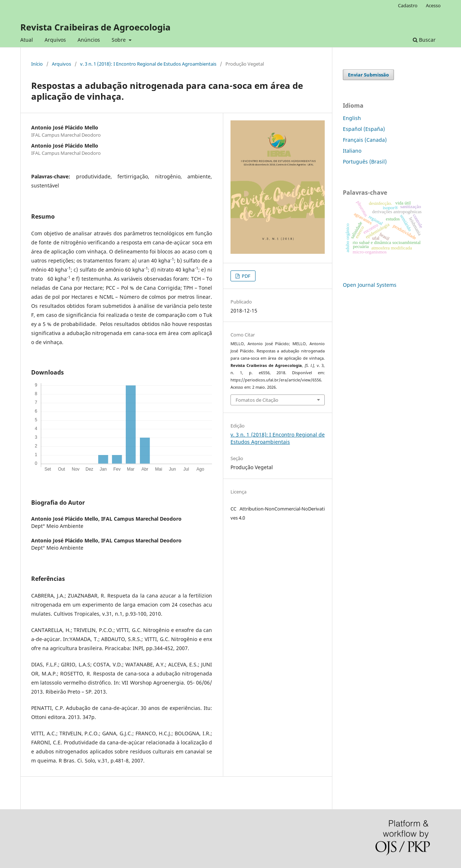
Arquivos (55, 40)
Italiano (352, 151)
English (352, 118)
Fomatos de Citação (257, 400)
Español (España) (364, 129)
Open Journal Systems (370, 285)
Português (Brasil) (365, 162)
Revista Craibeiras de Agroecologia (95, 27)
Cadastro (408, 5)
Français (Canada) (365, 140)
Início (37, 64)
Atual (27, 40)
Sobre (119, 40)
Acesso (433, 5)
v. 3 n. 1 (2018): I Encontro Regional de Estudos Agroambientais (148, 64)
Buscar (424, 40)
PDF (246, 276)
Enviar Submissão (368, 75)
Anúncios (89, 40)
